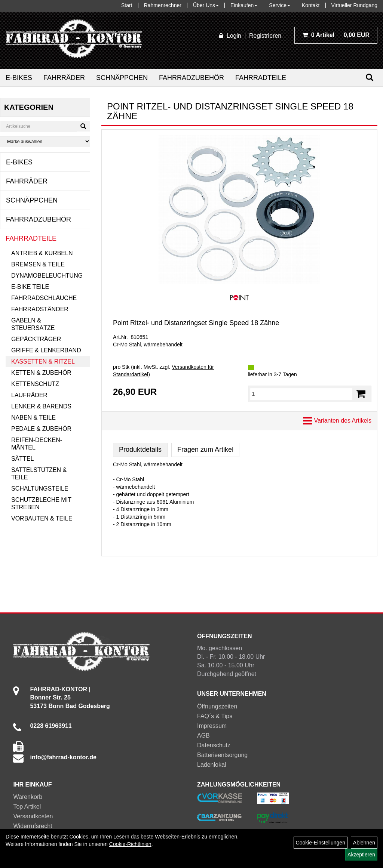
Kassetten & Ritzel (43, 362)
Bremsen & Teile (38, 264)
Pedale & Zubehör (41, 429)
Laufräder (29, 395)
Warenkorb (28, 797)
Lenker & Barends (41, 406)
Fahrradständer (40, 309)
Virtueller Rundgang (355, 5)
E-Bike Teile (30, 287)
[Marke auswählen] (45, 141)
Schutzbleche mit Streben (41, 503)
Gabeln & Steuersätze (33, 324)
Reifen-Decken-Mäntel (37, 444)
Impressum (212, 726)
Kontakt (311, 5)
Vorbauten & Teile (42, 518)
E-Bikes (19, 78)
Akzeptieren (361, 855)
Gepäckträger (36, 339)
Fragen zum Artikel (205, 450)
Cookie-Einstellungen (321, 843)
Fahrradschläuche (44, 298)
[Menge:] (301, 394)
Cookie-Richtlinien (130, 844)
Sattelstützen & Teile (39, 474)
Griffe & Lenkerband (46, 350)
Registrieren (265, 36)
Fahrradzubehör (191, 78)
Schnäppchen (122, 78)
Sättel (22, 459)
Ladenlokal (212, 765)
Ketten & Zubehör (41, 373)
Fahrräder (64, 78)
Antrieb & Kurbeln (42, 253)
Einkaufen (244, 5)
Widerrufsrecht (33, 826)
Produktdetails (140, 450)
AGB (203, 736)
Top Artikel (27, 807)
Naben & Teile (33, 418)
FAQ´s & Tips (215, 716)
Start (127, 5)
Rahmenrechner (163, 5)
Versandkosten (33, 816)
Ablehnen (364, 843)
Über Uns (206, 5)
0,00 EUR (336, 35)
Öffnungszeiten (217, 706)
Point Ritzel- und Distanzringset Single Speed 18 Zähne (196, 323)
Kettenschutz (35, 384)
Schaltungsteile (40, 489)
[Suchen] (370, 78)
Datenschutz (214, 745)
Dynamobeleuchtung (47, 276)
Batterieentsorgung (222, 755)
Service (280, 5)
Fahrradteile (261, 78)
